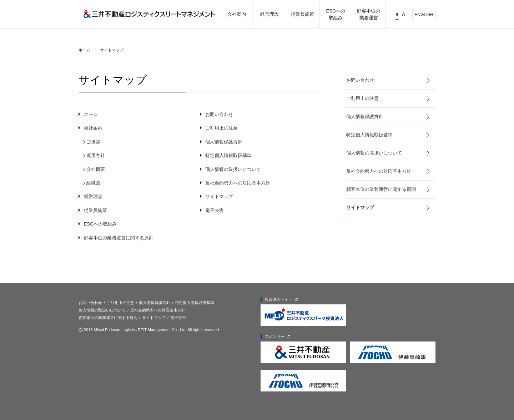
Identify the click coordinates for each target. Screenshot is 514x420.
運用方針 (96, 155)
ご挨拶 (93, 142)
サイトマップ (219, 196)
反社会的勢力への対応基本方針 (238, 183)
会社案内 (93, 128)
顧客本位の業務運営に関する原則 (119, 238)
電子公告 (215, 210)
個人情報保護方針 (224, 142)
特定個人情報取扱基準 (228, 155)
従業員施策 (95, 210)
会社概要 (96, 169)
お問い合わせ (219, 114)
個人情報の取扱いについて (233, 169)
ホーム (84, 50)
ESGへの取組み (100, 224)
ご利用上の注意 (221, 128)
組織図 (93, 183)
